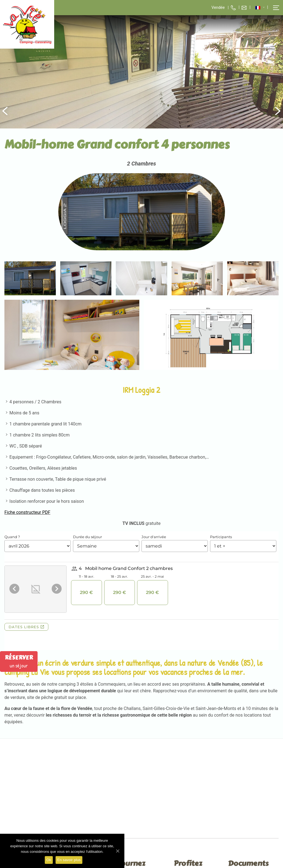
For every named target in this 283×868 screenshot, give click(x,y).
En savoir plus (69, 860)
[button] (273, 8)
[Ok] (117, 851)
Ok (49, 860)
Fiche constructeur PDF (27, 512)
